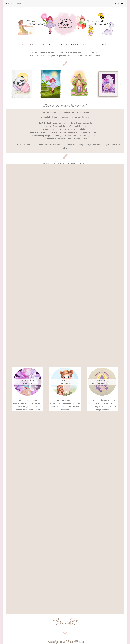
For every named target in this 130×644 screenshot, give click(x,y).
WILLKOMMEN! (28, 44)
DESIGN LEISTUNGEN (69, 44)
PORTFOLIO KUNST (47, 44)
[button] (10, 84)
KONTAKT (19, 3)
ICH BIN (9, 3)
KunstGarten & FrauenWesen (95, 44)
